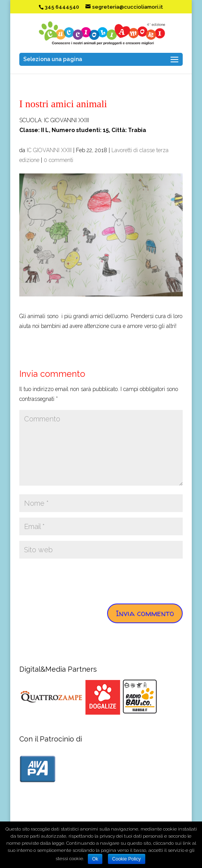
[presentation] (79, 579)
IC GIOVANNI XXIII (49, 150)
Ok (95, 859)
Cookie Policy (127, 859)
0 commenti (58, 160)
